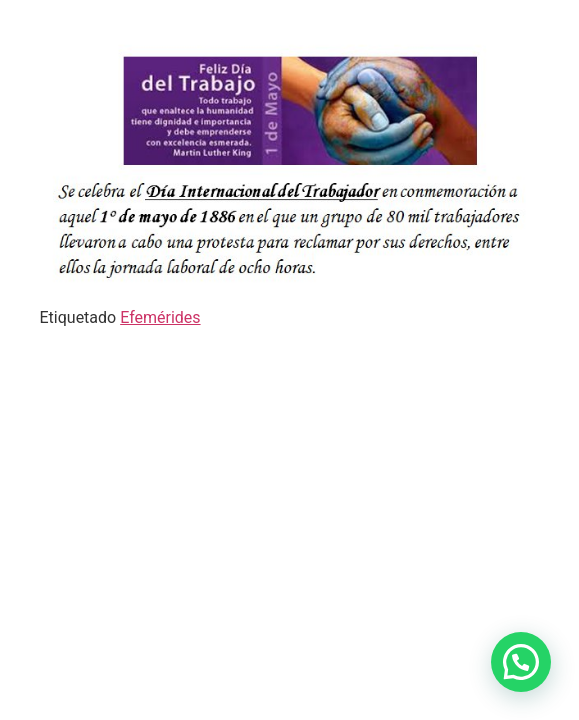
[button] (521, 662)
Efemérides (160, 317)
